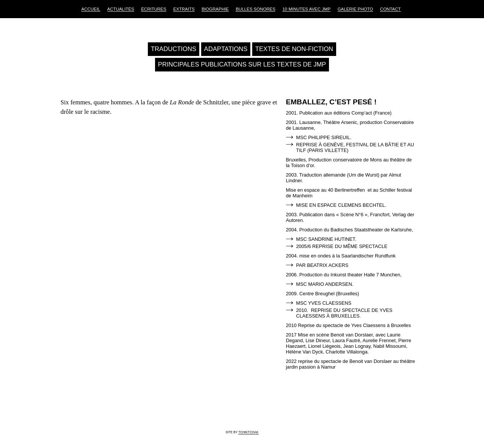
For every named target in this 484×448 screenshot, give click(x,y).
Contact (390, 9)
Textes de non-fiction (294, 49)
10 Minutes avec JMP (306, 9)
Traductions (174, 49)
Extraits (184, 9)
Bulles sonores (255, 9)
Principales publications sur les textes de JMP (242, 64)
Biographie (215, 9)
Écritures (154, 9)
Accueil (91, 9)
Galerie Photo (355, 9)
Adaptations (226, 49)
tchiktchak (248, 432)
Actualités (121, 9)
